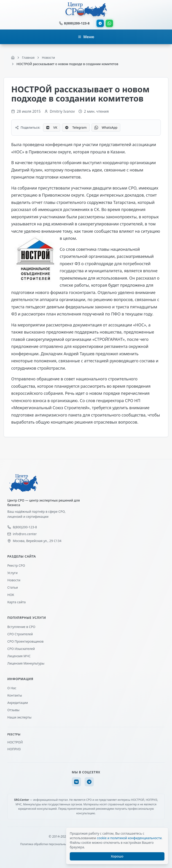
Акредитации (18, 703)
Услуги (12, 573)
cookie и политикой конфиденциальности (129, 838)
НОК (11, 595)
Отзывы (13, 710)
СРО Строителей (20, 634)
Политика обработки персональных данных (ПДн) (53, 844)
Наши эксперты (19, 717)
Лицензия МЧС (19, 656)
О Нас (12, 688)
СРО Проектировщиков (26, 641)
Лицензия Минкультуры (26, 663)
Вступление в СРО (21, 627)
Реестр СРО (16, 565)
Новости (14, 580)
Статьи (13, 587)
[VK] (76, 782)
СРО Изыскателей (21, 649)
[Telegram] (89, 782)
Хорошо (117, 856)
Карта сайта (16, 602)
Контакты (15, 695)
